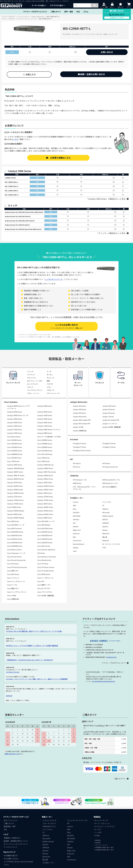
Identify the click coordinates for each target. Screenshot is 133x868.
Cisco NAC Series (13, 577)
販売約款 (97, 843)
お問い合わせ (107, 52)
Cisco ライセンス (13, 581)
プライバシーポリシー (101, 848)
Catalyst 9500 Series (14, 425)
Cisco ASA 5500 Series (45, 531)
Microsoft (106, 515)
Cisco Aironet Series (14, 559)
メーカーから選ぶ (39, 5)
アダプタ (50, 387)
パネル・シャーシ (33, 396)
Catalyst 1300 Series (14, 432)
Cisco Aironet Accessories (16, 563)
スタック (30, 390)
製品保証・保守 (10, 829)
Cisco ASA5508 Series (45, 538)
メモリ (49, 390)
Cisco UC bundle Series (45, 574)
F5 (103, 508)
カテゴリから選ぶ (57, 5)
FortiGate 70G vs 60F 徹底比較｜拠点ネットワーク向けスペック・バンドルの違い (34, 634)
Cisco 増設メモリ (13, 591)
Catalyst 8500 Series (45, 415)
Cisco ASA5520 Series (45, 542)
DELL (75, 512)
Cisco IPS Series (13, 566)
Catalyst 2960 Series (14, 468)
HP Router (106, 466)
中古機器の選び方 (11, 858)
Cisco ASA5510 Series (15, 542)
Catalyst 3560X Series (15, 489)
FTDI (104, 550)
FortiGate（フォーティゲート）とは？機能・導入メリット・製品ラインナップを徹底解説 (37, 682)
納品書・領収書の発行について (16, 844)
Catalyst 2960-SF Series (16, 478)
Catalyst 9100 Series (14, 436)
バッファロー (107, 505)
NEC (74, 540)
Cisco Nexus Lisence (14, 552)
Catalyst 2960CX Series (15, 482)
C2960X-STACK (11, 178)
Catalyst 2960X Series (45, 478)
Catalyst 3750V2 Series (15, 503)
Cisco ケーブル (12, 588)
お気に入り (29, 74)
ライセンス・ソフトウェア (105, 829)
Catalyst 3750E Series (45, 503)
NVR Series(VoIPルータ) (111, 483)
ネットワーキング (101, 823)
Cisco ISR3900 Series (14, 454)
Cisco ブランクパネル (45, 595)
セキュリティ (32, 381)
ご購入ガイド (56, 12)
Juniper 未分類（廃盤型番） (112, 430)
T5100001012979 (111, 660)
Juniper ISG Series (79, 409)
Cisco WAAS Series (44, 577)
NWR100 (9, 698)
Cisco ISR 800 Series (14, 443)
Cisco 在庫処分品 (13, 602)
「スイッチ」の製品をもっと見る (111, 236)
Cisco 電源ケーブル (44, 588)
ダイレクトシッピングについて (16, 847)
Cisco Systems (11, 405)
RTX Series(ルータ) (80, 483)
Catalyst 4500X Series (45, 513)
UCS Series (41, 556)
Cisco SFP (41, 584)
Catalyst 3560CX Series (15, 496)
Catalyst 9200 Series (45, 418)
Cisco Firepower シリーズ (16, 556)
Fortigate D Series (80, 446)
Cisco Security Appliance (46, 552)
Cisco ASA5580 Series (15, 549)
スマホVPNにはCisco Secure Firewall (18, 864)
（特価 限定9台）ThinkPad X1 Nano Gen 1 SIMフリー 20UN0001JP (29, 663)
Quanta (105, 529)
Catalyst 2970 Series (14, 485)
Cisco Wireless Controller (47, 559)
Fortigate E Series (109, 446)
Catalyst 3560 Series (45, 485)
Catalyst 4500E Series (45, 510)
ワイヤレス (31, 377)
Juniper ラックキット (110, 426)
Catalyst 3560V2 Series (46, 489)
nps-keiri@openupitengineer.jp (103, 684)
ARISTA (105, 522)
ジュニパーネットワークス (77, 823)
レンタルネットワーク (54, 282)
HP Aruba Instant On (110, 470)
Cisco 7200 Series (43, 461)
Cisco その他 (11, 598)
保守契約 (97, 846)
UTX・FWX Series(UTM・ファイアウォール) (84, 491)
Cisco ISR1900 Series (14, 446)
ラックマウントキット (35, 393)
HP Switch (77, 466)
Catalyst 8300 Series (14, 415)
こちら (16, 139)
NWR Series (77, 486)
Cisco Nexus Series (14, 439)
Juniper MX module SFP (82, 426)
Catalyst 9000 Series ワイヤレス (49, 432)
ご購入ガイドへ (120, 781)
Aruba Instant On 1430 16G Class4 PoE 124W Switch (27, 214)
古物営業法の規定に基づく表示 (104, 853)
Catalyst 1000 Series (14, 429)
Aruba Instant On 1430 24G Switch (19, 218)
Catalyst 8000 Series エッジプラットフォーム (18, 410)
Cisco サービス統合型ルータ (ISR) (49, 439)
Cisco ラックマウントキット (17, 595)
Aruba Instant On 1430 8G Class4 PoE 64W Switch (26, 232)
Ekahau (76, 550)
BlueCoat (106, 536)
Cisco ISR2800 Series (45, 446)
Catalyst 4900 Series (14, 517)
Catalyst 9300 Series (14, 422)
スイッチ (30, 374)
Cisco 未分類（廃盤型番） (46, 598)
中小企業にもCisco (11, 861)
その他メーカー (49, 866)
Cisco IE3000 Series (14, 510)
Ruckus (105, 533)
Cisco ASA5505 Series (45, 535)
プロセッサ (50, 393)
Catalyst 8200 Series (45, 409)
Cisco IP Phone (43, 566)
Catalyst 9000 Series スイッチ (18, 418)
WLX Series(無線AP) (109, 490)
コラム (86, 12)
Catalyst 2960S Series (45, 471)
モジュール (50, 381)
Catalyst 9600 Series (45, 425)
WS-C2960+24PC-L (12, 191)
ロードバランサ (32, 387)
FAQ (78, 12)
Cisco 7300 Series (13, 464)
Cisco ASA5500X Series (15, 535)
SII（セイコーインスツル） (112, 547)
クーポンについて (11, 850)
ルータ (49, 374)
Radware (106, 543)
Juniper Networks (79, 405)
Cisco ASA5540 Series (15, 545)
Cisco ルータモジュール (45, 581)
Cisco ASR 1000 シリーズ (46, 524)
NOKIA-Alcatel (108, 519)
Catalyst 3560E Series (15, 492)
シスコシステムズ (49, 823)
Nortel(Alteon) (79, 547)
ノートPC (98, 835)
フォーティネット (49, 826)
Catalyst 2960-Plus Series (47, 475)
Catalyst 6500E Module (16, 521)
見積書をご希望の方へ (12, 841)
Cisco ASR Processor (14, 531)
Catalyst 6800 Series (45, 521)
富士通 (105, 540)
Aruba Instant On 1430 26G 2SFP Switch (22, 223)
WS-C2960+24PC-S (12, 196)
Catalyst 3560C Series (45, 492)
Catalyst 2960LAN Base (16, 471)
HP (71, 462)
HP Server (77, 470)
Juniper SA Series (109, 416)
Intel (75, 554)
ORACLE (105, 512)
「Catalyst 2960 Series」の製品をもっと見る (106, 200)
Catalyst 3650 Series (45, 496)
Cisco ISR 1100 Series (45, 457)
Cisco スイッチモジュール (16, 584)
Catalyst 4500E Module (16, 513)
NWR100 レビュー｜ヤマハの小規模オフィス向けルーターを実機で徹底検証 (32, 648)
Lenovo (76, 505)
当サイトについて (11, 823)
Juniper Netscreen (80, 419)
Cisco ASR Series (13, 524)
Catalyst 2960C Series (15, 475)
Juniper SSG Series (109, 409)
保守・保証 (69, 12)
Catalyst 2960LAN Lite (45, 468)
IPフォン (50, 377)
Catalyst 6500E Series (45, 517)
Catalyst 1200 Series (45, 429)
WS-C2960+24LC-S (12, 187)
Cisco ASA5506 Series (15, 538)
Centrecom (77, 543)
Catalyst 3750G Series (15, 506)
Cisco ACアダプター (44, 591)
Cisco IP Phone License (46, 570)
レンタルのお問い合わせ (67, 329)
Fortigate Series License (82, 453)
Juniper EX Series (109, 412)
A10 (74, 526)
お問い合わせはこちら (12, 757)
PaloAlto (76, 515)
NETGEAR (77, 519)
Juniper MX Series (79, 416)
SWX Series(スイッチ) (110, 486)
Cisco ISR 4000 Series (45, 454)
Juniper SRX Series (80, 412)
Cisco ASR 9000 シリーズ (16, 528)
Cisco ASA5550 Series (45, 545)
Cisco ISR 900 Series (14, 461)
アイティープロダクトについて (35, 12)
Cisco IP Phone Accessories (17, 570)
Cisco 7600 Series (43, 464)
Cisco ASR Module (44, 528)
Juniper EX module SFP (111, 423)
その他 (97, 838)
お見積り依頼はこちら (58, 158)
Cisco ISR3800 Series (45, 450)
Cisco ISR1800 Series (45, 443)
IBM (74, 508)
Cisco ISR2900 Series (14, 450)
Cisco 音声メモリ (13, 574)
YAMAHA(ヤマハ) (49, 829)
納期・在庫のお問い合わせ (91, 74)
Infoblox (76, 522)
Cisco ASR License (44, 549)
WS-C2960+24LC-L (12, 182)
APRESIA (106, 526)
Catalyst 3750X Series (45, 499)
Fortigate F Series (79, 450)
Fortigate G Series (109, 450)
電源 (48, 384)
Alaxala (76, 529)
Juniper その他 (78, 430)
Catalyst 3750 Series (14, 499)
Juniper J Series (108, 419)
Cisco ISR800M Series (15, 457)
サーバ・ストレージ (102, 826)
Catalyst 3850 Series (45, 506)
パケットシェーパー (54, 396)
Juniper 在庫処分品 (80, 433)
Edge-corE (77, 533)
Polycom (76, 536)
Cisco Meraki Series (44, 563)
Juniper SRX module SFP (82, 423)
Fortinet (74, 442)
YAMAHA (74, 478)
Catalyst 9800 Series (45, 436)
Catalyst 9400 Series (45, 422)
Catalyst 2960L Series (45, 482)
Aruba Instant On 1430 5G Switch (19, 227)
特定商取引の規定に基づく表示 (104, 850)
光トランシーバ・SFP (35, 384)
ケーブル (98, 832)
